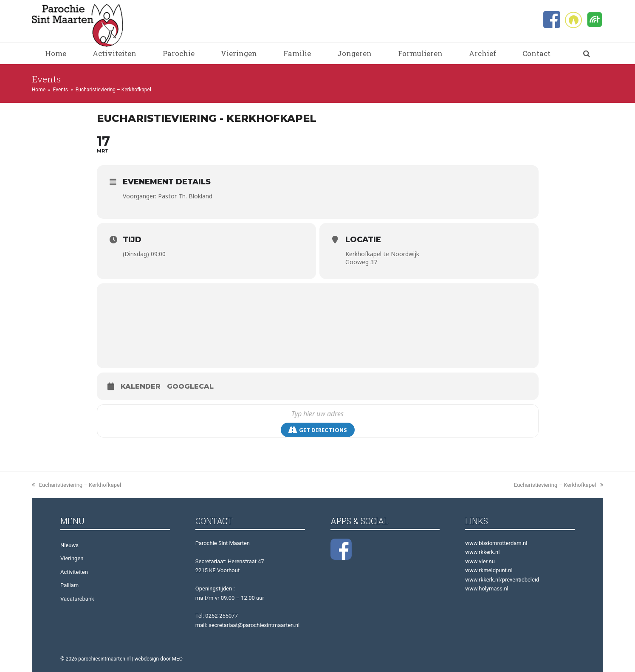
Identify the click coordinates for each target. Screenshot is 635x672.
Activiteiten (74, 572)
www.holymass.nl (487, 589)
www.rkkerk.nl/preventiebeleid (502, 580)
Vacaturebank (77, 599)
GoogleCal (190, 386)
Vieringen (72, 558)
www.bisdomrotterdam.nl (496, 543)
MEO (178, 659)
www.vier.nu (480, 561)
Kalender (141, 386)
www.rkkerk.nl (482, 552)
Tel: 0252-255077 (217, 616)
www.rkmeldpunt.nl (489, 570)
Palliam (69, 585)
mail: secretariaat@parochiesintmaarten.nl (247, 625)
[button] (587, 54)
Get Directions (318, 430)
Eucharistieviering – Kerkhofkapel (76, 485)
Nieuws (69, 545)
